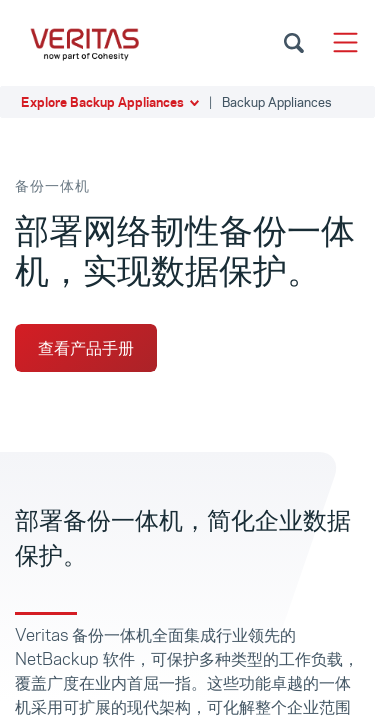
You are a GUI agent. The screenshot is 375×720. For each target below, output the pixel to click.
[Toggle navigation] (345, 42)
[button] (187, 102)
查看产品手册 (86, 348)
